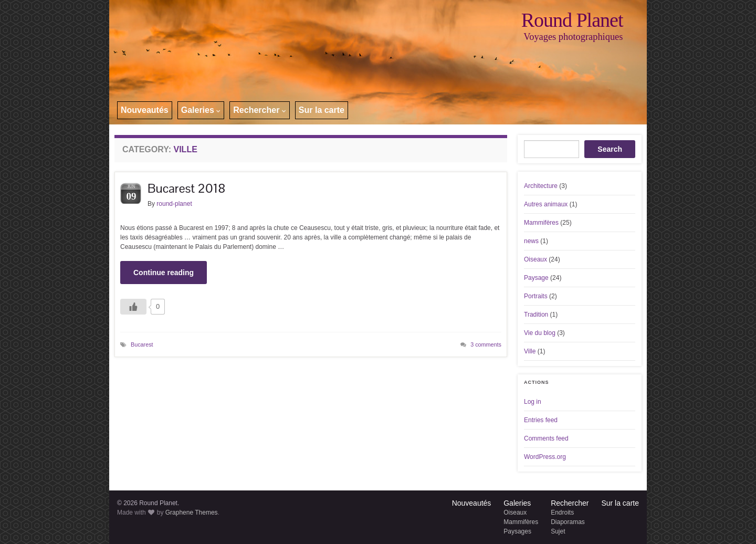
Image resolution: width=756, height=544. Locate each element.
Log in (533, 402)
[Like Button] (133, 307)
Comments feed (546, 438)
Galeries (201, 110)
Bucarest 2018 (186, 188)
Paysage (536, 278)
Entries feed (541, 420)
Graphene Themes (192, 512)
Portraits (536, 296)
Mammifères (541, 223)
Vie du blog (540, 333)
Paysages (517, 531)
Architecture (541, 186)
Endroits (562, 512)
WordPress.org (545, 457)
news (531, 241)
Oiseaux (535, 259)
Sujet (558, 531)
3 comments (486, 344)
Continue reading (164, 273)
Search (610, 149)
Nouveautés (145, 110)
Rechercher (260, 110)
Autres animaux (546, 204)
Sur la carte (322, 110)
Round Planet (572, 20)
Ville (530, 351)
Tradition (536, 315)
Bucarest (142, 344)
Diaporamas (568, 522)
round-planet (174, 204)
